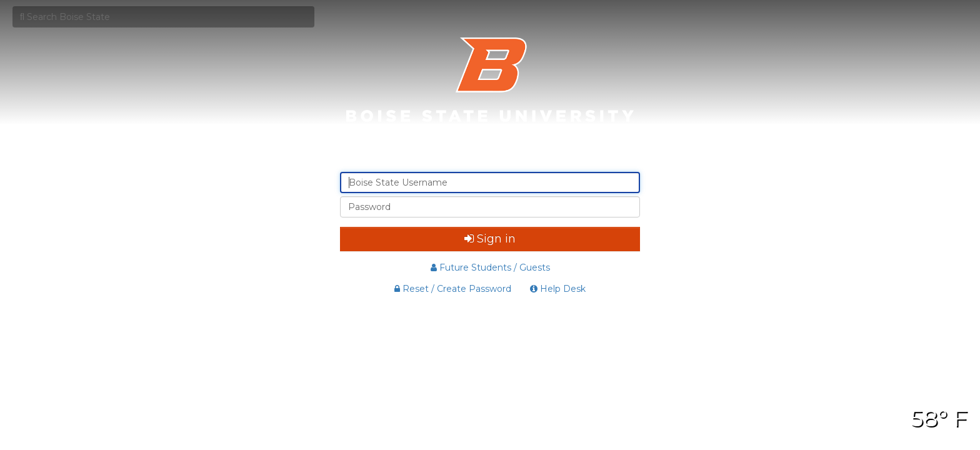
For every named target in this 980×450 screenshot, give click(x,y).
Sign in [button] (490, 239)
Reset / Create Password (453, 289)
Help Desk (558, 289)
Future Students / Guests (490, 267)
